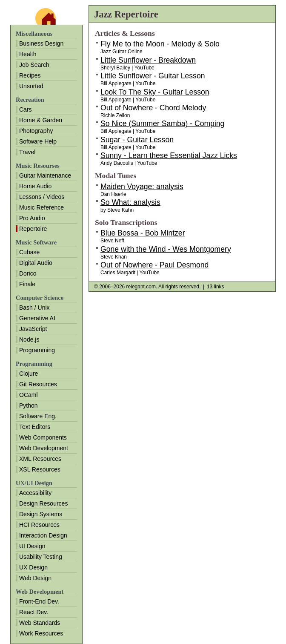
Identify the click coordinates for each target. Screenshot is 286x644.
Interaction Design (43, 535)
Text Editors (35, 427)
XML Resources (40, 459)
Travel (27, 152)
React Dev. (34, 612)
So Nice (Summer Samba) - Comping (162, 124)
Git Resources (38, 384)
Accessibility (35, 493)
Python (29, 405)
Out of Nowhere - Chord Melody (153, 108)
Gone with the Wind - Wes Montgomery (166, 249)
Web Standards (40, 623)
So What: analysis (130, 202)
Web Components (43, 437)
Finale (27, 284)
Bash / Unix (34, 308)
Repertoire (33, 229)
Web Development (44, 448)
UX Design (33, 567)
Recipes (30, 75)
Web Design (35, 578)
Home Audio (35, 186)
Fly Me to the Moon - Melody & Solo (160, 44)
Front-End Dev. (39, 601)
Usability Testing (41, 557)
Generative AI (37, 318)
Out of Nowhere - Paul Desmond (154, 265)
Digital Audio (36, 263)
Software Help (38, 141)
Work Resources (41, 633)
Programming (37, 350)
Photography (36, 131)
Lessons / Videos (42, 197)
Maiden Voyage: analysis (142, 187)
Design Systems (41, 514)
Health (28, 54)
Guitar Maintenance (45, 175)
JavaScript (33, 329)
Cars (26, 109)
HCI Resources (39, 525)
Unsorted (31, 86)
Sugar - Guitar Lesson (137, 140)
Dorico (28, 273)
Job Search (34, 65)
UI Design (32, 546)
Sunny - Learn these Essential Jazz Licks (169, 155)
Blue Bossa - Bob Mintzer (143, 233)
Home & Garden (41, 120)
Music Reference (41, 207)
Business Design (41, 43)
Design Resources (43, 503)
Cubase (29, 252)
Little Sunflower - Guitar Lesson (153, 76)
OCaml (29, 395)
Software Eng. (38, 416)
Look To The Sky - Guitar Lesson (155, 92)
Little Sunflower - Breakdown (148, 60)
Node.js (29, 339)
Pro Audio (32, 218)
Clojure (29, 374)
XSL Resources (40, 469)
